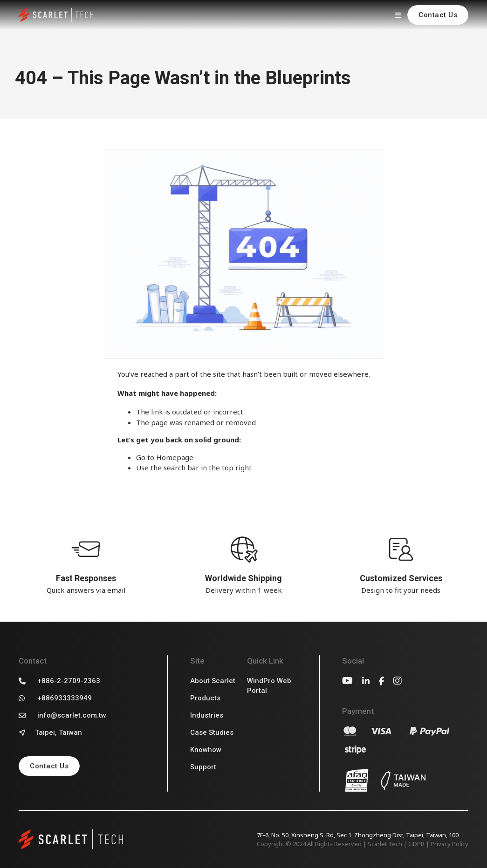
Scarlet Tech (385, 844)
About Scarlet (213, 681)
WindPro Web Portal (269, 686)
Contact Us (438, 15)
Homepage (175, 457)
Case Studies (212, 732)
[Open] (398, 15)
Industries (207, 715)
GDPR (416, 844)
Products (205, 698)
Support (203, 767)
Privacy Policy (449, 844)
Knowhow (206, 750)
